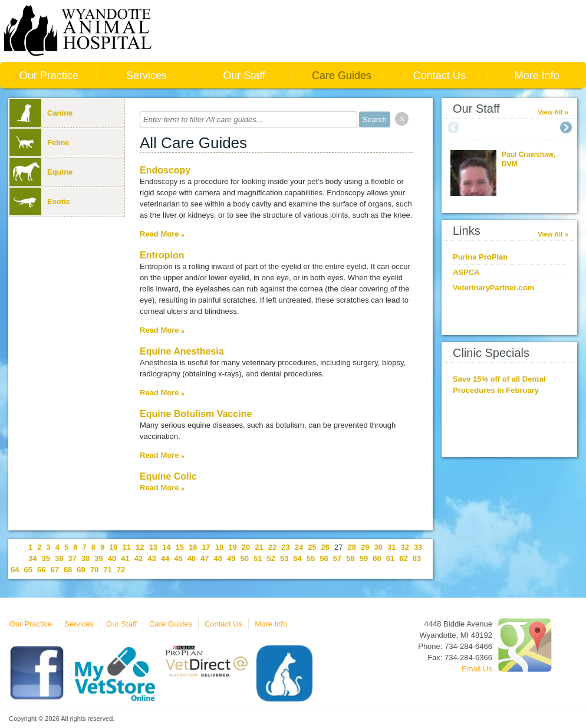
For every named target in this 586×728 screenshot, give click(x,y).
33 (418, 547)
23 (285, 547)
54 (297, 558)
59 (364, 558)
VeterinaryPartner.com (493, 288)
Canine (41, 113)
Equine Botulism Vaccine (196, 414)
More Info (537, 76)
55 (311, 558)
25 (312, 547)
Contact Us (439, 76)
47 (205, 558)
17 (206, 547)
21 (259, 547)
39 (98, 558)
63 (417, 558)
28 (352, 547)
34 (32, 558)
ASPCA (466, 272)
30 (378, 547)
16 (193, 547)
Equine (41, 172)
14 (166, 547)
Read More (159, 234)
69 (81, 570)
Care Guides (342, 76)
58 (350, 558)
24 (299, 547)
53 (284, 558)
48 (218, 558)
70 (94, 570)
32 (404, 547)
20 (246, 547)
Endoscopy (165, 170)
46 (192, 558)
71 (107, 570)
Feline (39, 142)
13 (153, 547)
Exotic (40, 201)
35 (45, 558)
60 (377, 558)
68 (68, 570)
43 (152, 558)
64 (15, 570)
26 (325, 547)
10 (113, 547)
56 (324, 558)
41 (125, 558)
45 (178, 558)
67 (54, 570)
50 (245, 558)
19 (232, 547)
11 (127, 547)
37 (72, 558)
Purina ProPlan (480, 257)
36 (59, 558)
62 (403, 558)
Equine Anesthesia (182, 351)
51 (258, 558)
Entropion (162, 255)
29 (365, 547)
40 (112, 558)
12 (140, 547)
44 (165, 558)
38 (85, 558)
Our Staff (244, 76)
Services (146, 76)
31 (391, 547)
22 (272, 547)
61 (390, 558)
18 (219, 547)
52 (271, 558)
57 (337, 558)
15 (179, 547)
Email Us (477, 669)
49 (231, 558)
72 (121, 570)
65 (28, 570)
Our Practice (49, 76)
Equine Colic (168, 476)
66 (41, 570)
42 (139, 558)
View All (550, 112)
